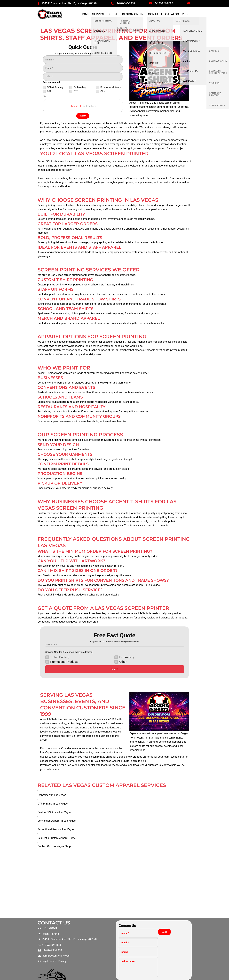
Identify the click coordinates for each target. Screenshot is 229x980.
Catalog (172, 14)
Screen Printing (60, 936)
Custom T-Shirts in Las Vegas (56, 760)
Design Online (134, 14)
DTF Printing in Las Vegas (54, 752)
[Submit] (83, 116)
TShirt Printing (41, 936)
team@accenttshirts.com (56, 904)
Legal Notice (49, 909)
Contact (155, 14)
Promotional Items (130, 936)
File (45, 96)
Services (99, 14)
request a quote (68, 622)
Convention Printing (154, 936)
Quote (114, 14)
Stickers (191, 936)
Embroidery (78, 936)
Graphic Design (176, 936)
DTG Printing (110, 936)
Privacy (62, 909)
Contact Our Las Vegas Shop (54, 794)
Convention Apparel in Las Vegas (57, 769)
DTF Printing (93, 936)
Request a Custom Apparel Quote (58, 786)
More (186, 14)
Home (85, 14)
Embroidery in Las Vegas (53, 743)
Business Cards (207, 936)
